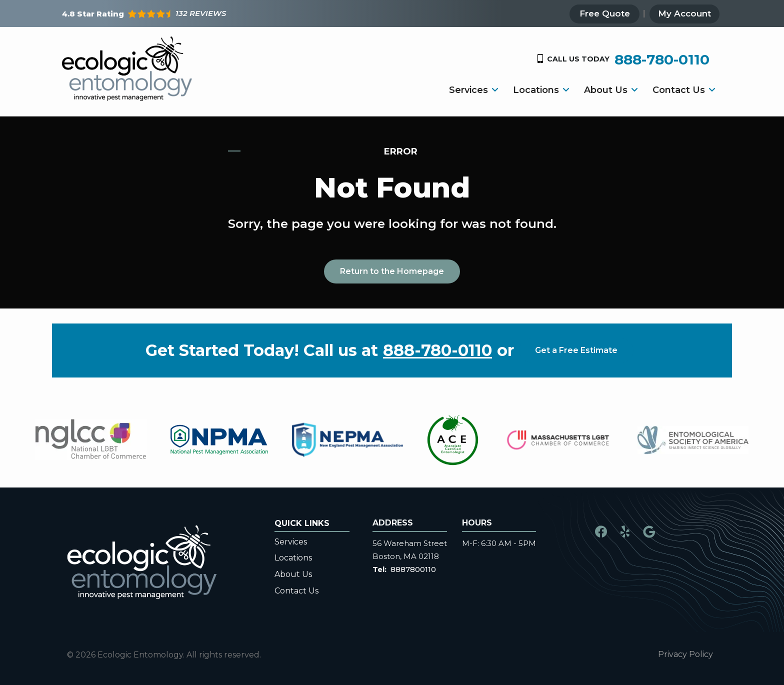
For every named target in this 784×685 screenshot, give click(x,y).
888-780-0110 (437, 350)
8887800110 (413, 569)
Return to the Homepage (392, 271)
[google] (649, 531)
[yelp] (625, 531)
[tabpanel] (91, 440)
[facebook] (601, 531)
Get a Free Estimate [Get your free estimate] (576, 350)
